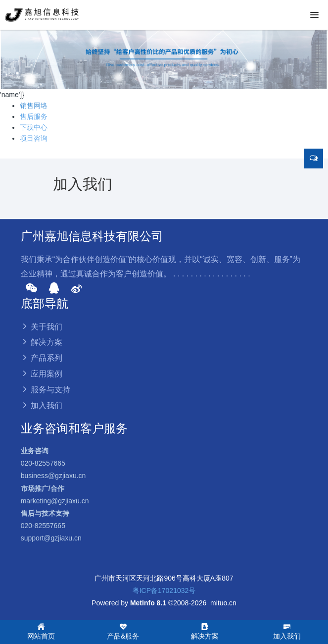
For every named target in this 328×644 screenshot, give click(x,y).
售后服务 (34, 116)
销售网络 (34, 106)
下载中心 (34, 127)
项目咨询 (34, 138)
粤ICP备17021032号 (164, 590)
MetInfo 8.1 (148, 603)
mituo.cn (223, 603)
